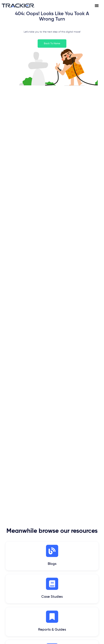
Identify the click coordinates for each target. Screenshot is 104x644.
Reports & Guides (52, 630)
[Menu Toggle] (98, 6)
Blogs (52, 564)
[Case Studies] (52, 584)
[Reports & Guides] (52, 617)
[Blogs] (52, 551)
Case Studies (52, 597)
